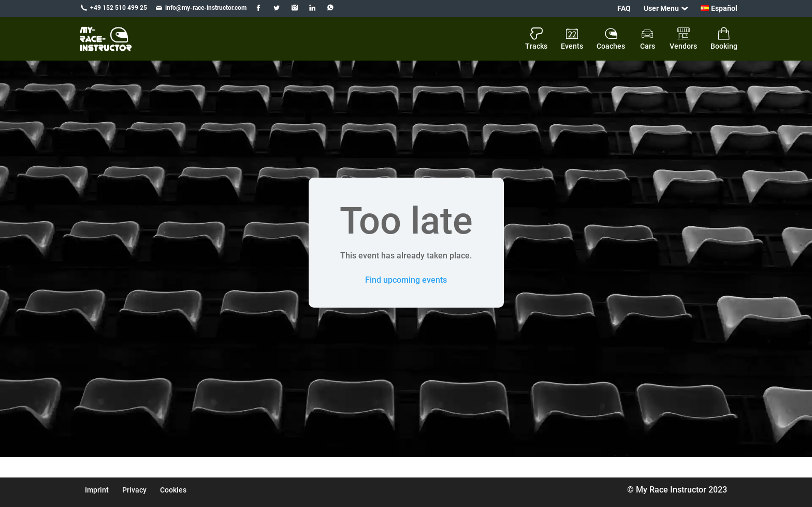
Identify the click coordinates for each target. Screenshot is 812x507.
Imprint (97, 490)
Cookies (173, 490)
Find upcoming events (406, 280)
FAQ (624, 8)
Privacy (134, 490)
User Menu (661, 8)
